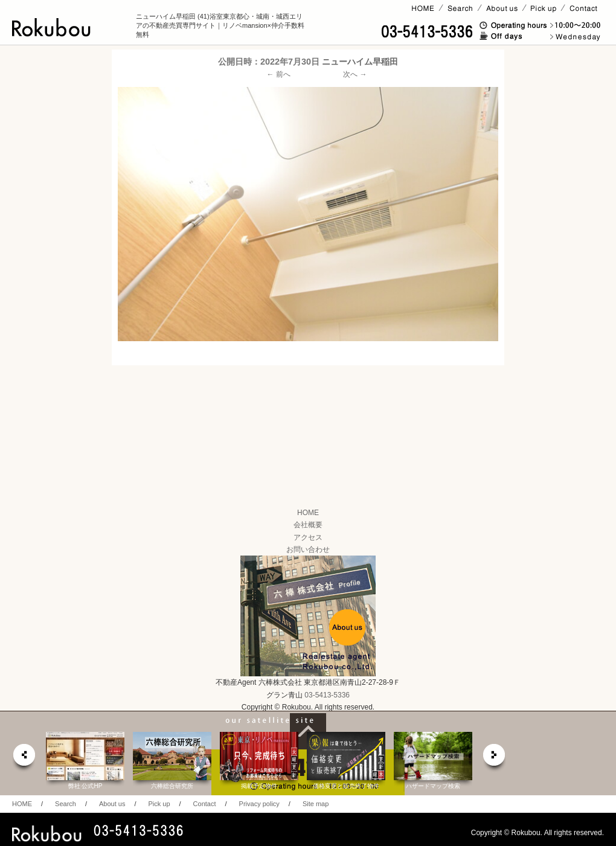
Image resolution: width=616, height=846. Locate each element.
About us (112, 804)
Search (66, 804)
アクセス (308, 537)
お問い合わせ (308, 550)
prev (24, 758)
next (495, 758)
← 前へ (279, 74)
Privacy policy (259, 804)
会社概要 (308, 525)
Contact (205, 804)
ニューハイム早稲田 (360, 62)
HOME (308, 513)
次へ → (355, 74)
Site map (316, 804)
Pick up (159, 804)
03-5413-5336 (327, 695)
